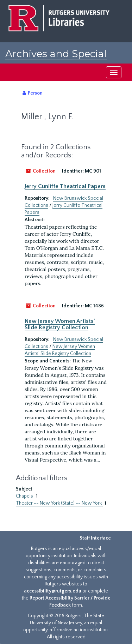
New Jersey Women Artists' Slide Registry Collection (60, 324)
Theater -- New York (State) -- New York (59, 503)
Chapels (25, 496)
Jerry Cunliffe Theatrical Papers (65, 186)
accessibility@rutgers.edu (53, 591)
